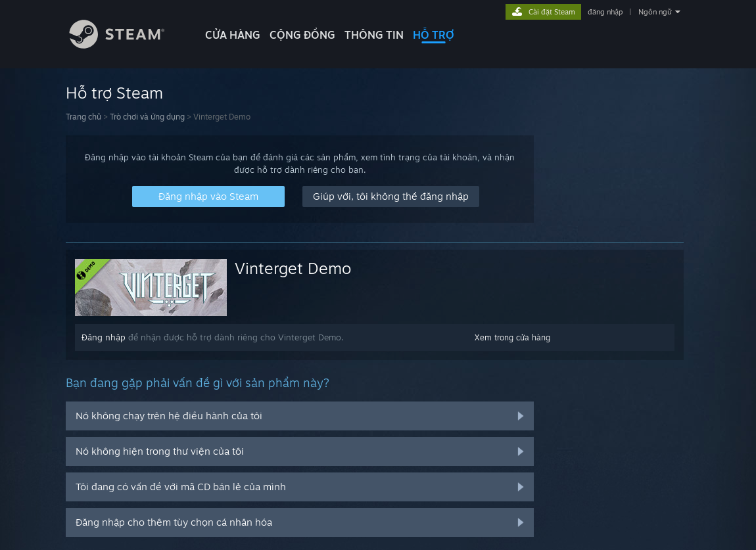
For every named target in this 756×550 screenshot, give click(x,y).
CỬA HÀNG (233, 35)
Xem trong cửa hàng (512, 337)
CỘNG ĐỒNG (302, 35)
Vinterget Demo (293, 268)
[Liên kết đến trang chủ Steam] (127, 45)
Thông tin (374, 35)
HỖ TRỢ (434, 35)
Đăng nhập (104, 337)
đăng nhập (605, 12)
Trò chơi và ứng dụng (147, 117)
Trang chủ (83, 117)
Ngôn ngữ (655, 12)
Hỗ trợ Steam (114, 93)
